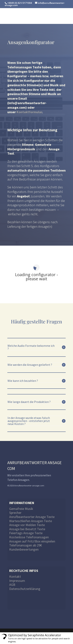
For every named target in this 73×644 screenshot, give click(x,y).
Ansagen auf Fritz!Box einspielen (32, 541)
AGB (12, 585)
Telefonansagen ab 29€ (26, 545)
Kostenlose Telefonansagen (29, 537)
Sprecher (15, 513)
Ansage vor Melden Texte (27, 525)
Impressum (17, 581)
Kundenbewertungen (24, 549)
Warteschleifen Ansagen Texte (31, 521)
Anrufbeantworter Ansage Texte (32, 517)
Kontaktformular (29, 112)
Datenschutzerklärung (25, 589)
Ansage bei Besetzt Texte (27, 529)
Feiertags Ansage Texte (26, 533)
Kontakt (15, 576)
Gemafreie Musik (21, 509)
